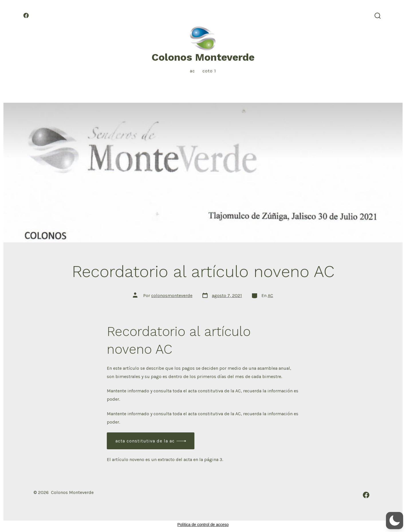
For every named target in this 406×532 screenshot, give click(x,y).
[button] (395, 521)
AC (192, 71)
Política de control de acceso (203, 525)
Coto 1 (209, 71)
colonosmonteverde (172, 295)
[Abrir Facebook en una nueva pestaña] (26, 15)
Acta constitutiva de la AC (145, 441)
